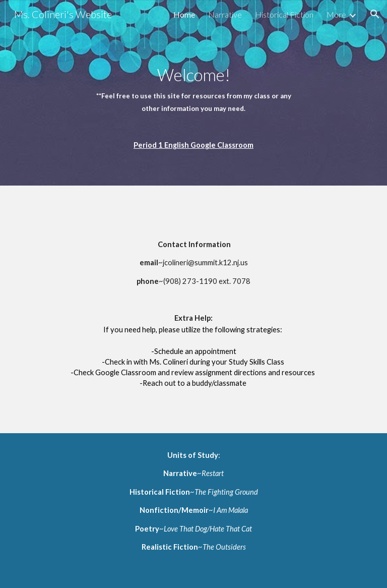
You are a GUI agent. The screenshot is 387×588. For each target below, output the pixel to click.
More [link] (336, 14)
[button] (375, 14)
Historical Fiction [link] (284, 14)
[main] (193, 93)
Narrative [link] (225, 14)
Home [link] (184, 14)
